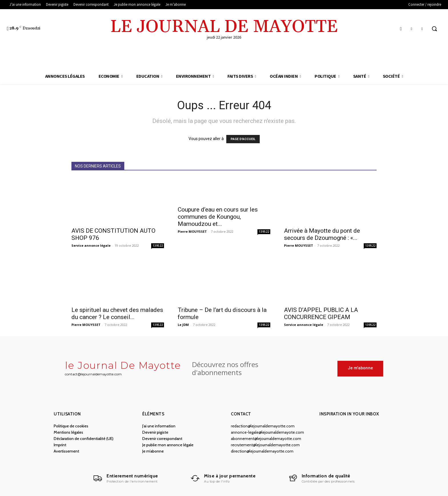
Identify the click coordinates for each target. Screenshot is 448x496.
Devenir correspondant (162, 439)
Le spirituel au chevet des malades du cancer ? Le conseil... (117, 313)
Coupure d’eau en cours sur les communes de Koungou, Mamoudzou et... (218, 217)
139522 (158, 246)
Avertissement (66, 451)
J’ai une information (159, 426)
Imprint (60, 445)
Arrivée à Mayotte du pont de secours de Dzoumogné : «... (322, 234)
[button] (434, 29)
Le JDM (183, 325)
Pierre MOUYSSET (192, 231)
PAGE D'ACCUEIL (243, 139)
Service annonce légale (91, 245)
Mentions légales (68, 432)
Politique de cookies (71, 426)
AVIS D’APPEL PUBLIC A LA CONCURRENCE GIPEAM (321, 313)
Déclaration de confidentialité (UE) (84, 439)
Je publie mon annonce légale (168, 445)
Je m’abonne (153, 451)
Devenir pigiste (155, 432)
